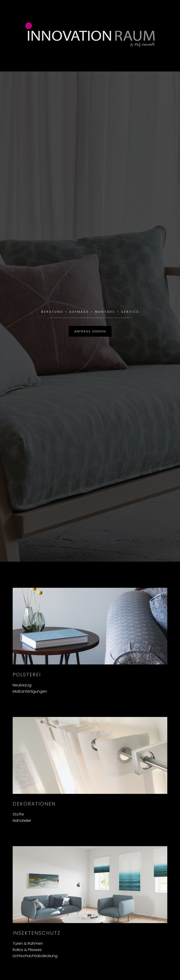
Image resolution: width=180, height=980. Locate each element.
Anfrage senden (90, 331)
